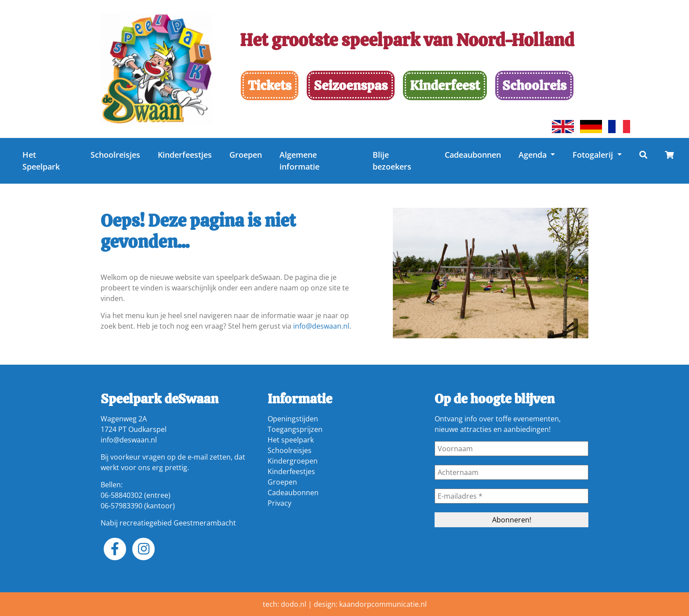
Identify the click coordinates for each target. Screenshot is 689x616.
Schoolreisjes (115, 155)
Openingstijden (293, 419)
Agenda (534, 155)
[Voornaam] (511, 449)
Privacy (279, 503)
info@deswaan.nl (321, 326)
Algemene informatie (299, 161)
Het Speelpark (41, 161)
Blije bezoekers (392, 161)
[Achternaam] (511, 472)
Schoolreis (534, 85)
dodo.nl (294, 604)
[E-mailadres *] (511, 496)
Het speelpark (291, 440)
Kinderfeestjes (185, 155)
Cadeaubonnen (473, 155)
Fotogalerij (594, 155)
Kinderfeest (445, 85)
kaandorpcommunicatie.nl (383, 604)
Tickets (270, 85)
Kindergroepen (293, 461)
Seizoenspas (351, 85)
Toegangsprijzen (295, 429)
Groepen (246, 155)
